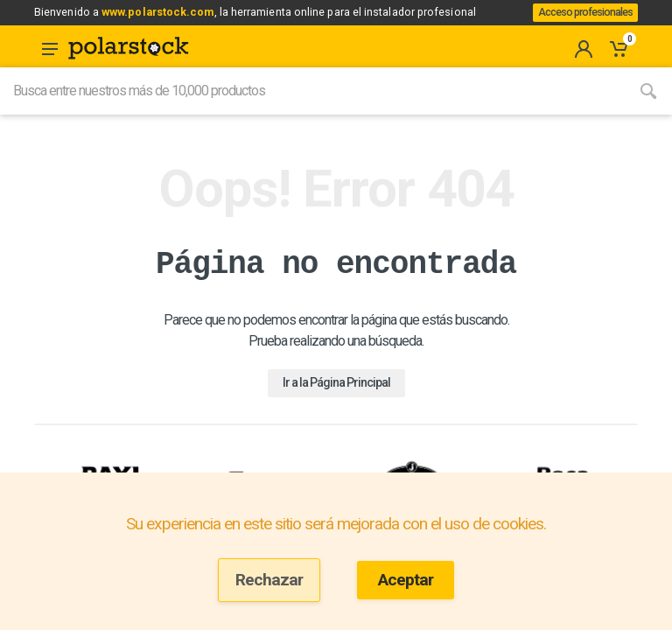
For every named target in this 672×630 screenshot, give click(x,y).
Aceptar (406, 580)
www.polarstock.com (170, 17)
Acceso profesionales (579, 23)
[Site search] (312, 111)
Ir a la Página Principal (336, 402)
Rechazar (269, 580)
